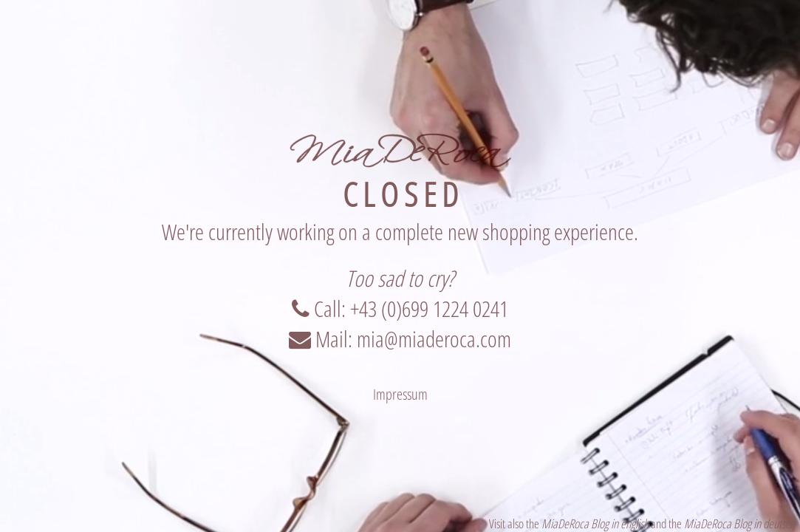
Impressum (400, 394)
